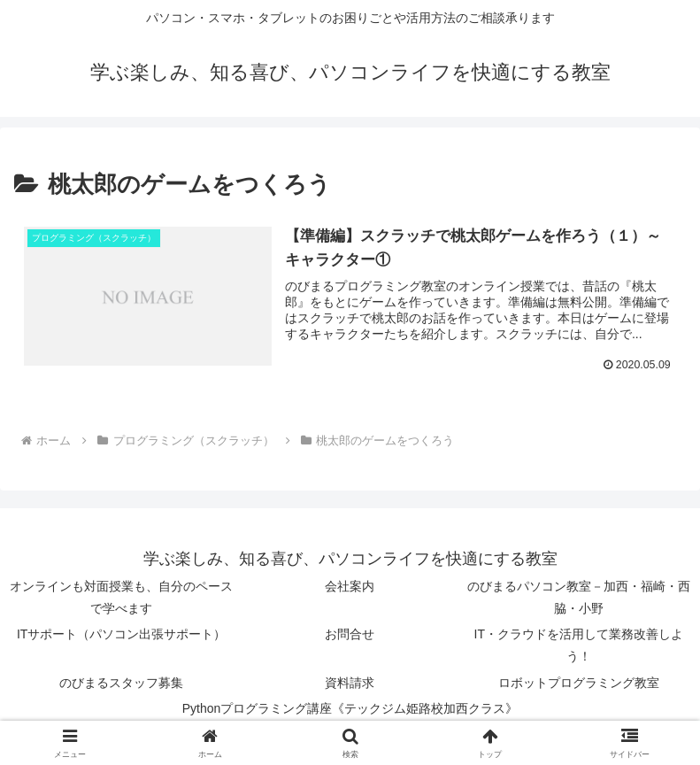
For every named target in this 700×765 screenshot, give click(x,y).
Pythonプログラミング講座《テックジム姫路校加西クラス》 (350, 708)
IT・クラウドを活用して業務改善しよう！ (579, 645)
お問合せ (350, 634)
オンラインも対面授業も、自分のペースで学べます (121, 597)
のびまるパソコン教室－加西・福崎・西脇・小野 (579, 597)
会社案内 (350, 586)
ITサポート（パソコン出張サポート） (121, 634)
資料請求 (350, 683)
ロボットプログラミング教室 (579, 683)
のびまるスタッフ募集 (121, 683)
